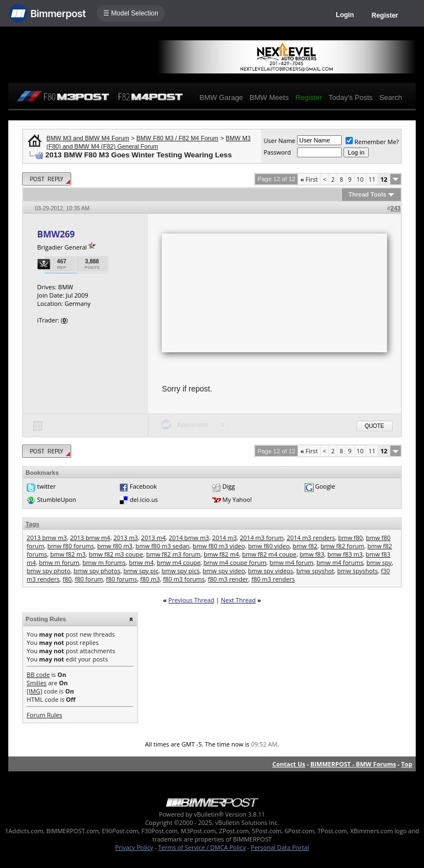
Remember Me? (372, 142)
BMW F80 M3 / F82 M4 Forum (177, 138)
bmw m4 (141, 562)
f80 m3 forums (184, 579)
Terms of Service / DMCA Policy (202, 847)
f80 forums (121, 579)
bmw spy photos (97, 571)
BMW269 (56, 234)
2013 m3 (126, 538)
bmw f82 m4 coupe (269, 554)
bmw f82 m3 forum (174, 554)
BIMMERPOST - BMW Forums (353, 764)
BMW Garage (221, 97)
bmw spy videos (271, 571)
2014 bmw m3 (189, 538)
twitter (46, 486)
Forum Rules (44, 715)
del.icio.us (144, 499)
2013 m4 (154, 538)
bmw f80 (351, 538)
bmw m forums (104, 562)
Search (391, 97)
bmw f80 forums (71, 546)
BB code (38, 674)
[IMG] (34, 691)
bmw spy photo (48, 571)
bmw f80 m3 (115, 546)
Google (325, 486)
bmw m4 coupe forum (235, 562)
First (309, 179)
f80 (67, 579)
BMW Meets (269, 97)
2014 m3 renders (311, 538)
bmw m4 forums (340, 562)
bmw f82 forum (343, 546)
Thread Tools (367, 194)
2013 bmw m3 (47, 538)
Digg (229, 486)
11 (372, 179)
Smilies (36, 683)
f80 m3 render (228, 579)
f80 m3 (150, 579)
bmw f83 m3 (345, 554)
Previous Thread (191, 600)
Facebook (143, 486)
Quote (375, 426)
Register (385, 15)
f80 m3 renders (273, 579)
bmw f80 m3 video (219, 546)
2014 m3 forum (262, 538)
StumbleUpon (57, 499)
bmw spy (379, 562)
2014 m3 (224, 538)
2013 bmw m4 (90, 538)
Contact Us (289, 764)
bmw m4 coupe (179, 562)
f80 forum (89, 579)
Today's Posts (351, 97)
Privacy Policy (134, 847)
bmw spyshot (315, 571)
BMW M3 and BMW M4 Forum (88, 138)
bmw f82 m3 (68, 554)
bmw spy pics (181, 571)
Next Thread (238, 600)
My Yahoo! (237, 499)
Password (277, 152)
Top (406, 764)
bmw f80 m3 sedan (163, 546)
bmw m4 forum (291, 562)
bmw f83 (312, 554)
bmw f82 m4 (221, 554)
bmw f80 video (269, 546)
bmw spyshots (358, 571)
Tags (32, 524)
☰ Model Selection (131, 13)
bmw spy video (224, 571)
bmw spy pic (141, 571)
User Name (279, 141)
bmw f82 (305, 546)
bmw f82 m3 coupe (116, 554)
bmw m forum (59, 562)
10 (360, 179)
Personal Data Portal (280, 847)
